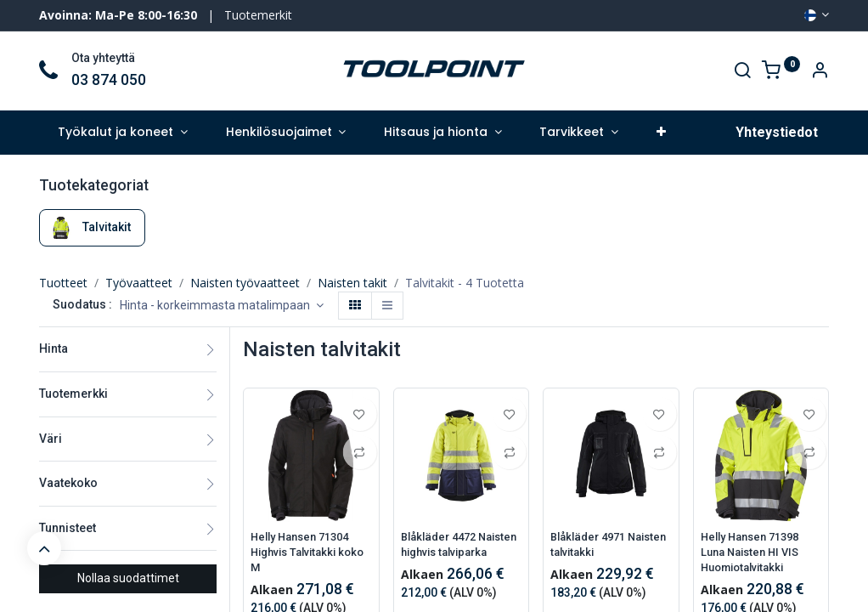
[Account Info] (820, 72)
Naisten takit (352, 283)
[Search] (742, 72)
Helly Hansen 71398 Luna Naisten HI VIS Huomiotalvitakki (755, 554)
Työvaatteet (139, 283)
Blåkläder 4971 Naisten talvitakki (597, 546)
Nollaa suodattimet (128, 578)
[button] (661, 133)
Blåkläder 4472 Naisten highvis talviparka (444, 554)
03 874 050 (109, 80)
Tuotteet (63, 283)
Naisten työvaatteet (245, 283)
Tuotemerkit (258, 15)
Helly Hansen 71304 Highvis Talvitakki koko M (305, 554)
